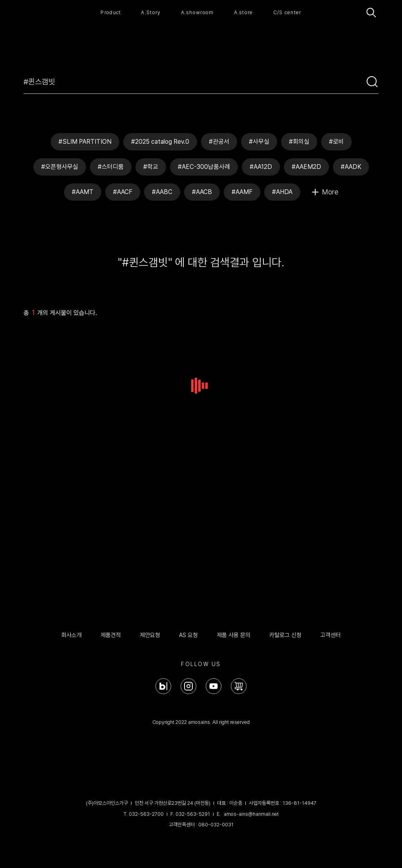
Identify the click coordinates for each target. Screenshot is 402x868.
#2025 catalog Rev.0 (160, 142)
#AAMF (242, 192)
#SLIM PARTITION (85, 142)
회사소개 (71, 635)
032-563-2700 (146, 814)
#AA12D (261, 167)
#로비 (336, 142)
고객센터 (331, 635)
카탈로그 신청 (285, 635)
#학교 (151, 167)
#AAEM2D (306, 167)
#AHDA (282, 192)
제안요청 (150, 635)
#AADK (351, 167)
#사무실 (259, 142)
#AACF (123, 192)
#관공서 (219, 142)
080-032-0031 (216, 825)
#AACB (202, 192)
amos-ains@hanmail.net (251, 814)
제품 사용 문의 (234, 635)
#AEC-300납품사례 (204, 167)
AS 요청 (188, 635)
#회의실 (299, 142)
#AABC (162, 192)
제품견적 (111, 635)
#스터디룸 (111, 167)
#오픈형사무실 (60, 167)
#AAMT (83, 192)
